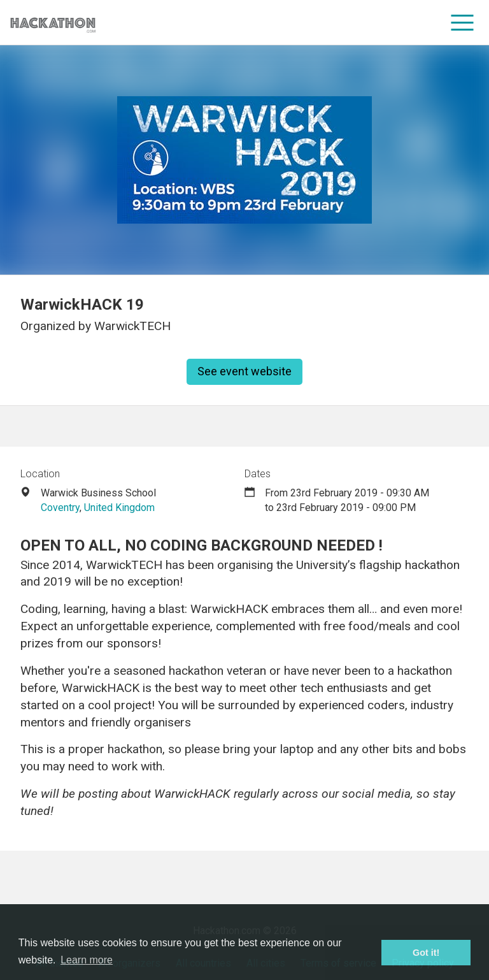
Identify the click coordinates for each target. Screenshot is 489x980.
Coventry (60, 508)
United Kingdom (119, 508)
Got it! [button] (426, 953)
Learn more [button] (87, 960)
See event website (244, 371)
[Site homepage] (53, 23)
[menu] (463, 22)
